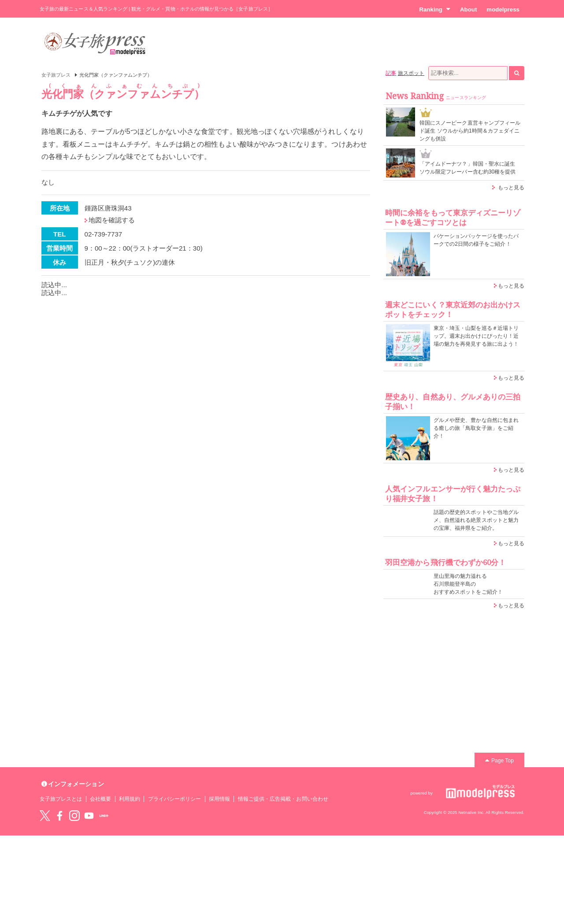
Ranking (435, 9)
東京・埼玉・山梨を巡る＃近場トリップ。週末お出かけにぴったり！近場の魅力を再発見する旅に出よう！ (476, 336)
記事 (391, 73)
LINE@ (104, 816)
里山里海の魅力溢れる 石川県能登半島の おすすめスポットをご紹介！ (468, 584)
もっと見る (511, 188)
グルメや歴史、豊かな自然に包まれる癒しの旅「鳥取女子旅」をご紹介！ (476, 428)
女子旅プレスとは (61, 799)
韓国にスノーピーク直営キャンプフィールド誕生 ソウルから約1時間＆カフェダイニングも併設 (470, 131)
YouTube (89, 816)
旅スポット (411, 73)
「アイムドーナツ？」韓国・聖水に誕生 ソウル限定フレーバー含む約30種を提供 (468, 168)
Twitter (45, 816)
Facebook (59, 816)
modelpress (503, 9)
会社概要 (100, 799)
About (468, 9)
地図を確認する (112, 220)
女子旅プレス (56, 75)
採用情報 (219, 799)
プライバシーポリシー (175, 799)
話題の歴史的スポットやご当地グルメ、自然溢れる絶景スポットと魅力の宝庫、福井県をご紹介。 (476, 520)
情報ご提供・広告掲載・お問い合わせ (283, 799)
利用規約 (130, 799)
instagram (74, 816)
